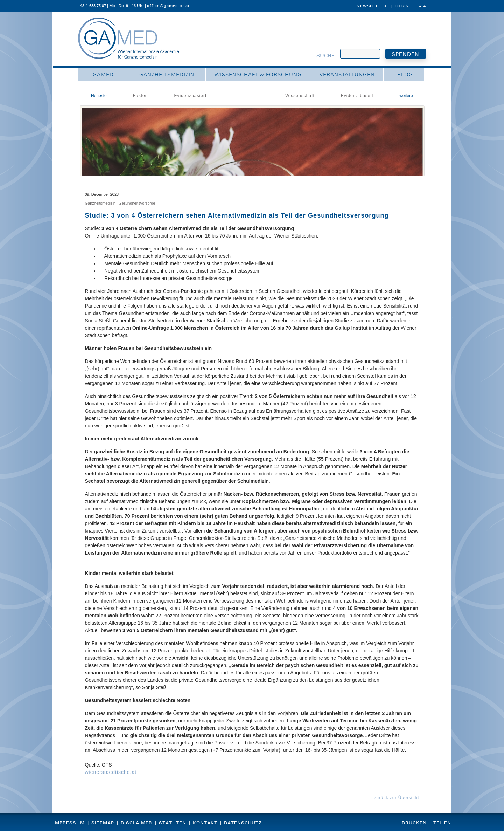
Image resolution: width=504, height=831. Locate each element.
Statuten (173, 823)
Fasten (141, 96)
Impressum (69, 823)
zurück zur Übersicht (396, 798)
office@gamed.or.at (168, 6)
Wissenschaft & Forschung (258, 75)
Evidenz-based (357, 96)
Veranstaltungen (347, 75)
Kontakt (205, 823)
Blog (405, 75)
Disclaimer (136, 823)
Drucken (414, 823)
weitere (406, 96)
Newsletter (372, 6)
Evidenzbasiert (191, 96)
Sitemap (103, 823)
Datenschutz (243, 823)
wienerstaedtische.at (111, 772)
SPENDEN (405, 54)
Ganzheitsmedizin (167, 75)
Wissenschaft (300, 96)
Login (402, 6)
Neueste (99, 96)
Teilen (442, 823)
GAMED (103, 75)
